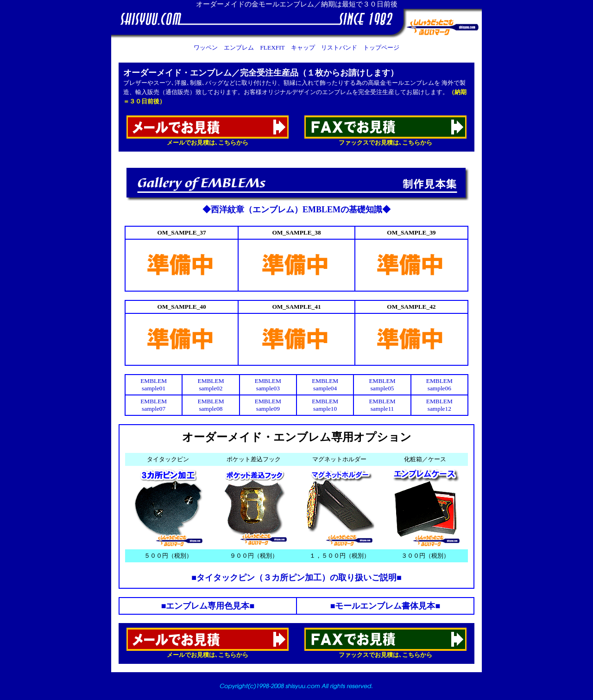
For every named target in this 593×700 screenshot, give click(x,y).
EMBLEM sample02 (211, 385)
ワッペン (206, 48)
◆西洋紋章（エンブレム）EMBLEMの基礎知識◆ (296, 210)
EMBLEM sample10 (325, 405)
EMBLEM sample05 (382, 385)
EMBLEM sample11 (382, 405)
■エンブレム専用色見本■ (208, 606)
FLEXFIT (272, 48)
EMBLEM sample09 (268, 405)
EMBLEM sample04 (325, 385)
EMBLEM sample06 (439, 385)
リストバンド (339, 48)
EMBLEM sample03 (268, 385)
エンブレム (239, 48)
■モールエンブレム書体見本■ (385, 606)
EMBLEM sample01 (154, 385)
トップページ (381, 48)
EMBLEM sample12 (439, 405)
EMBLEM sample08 (211, 405)
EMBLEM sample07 (154, 405)
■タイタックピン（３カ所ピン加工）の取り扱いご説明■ (296, 578)
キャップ (303, 48)
